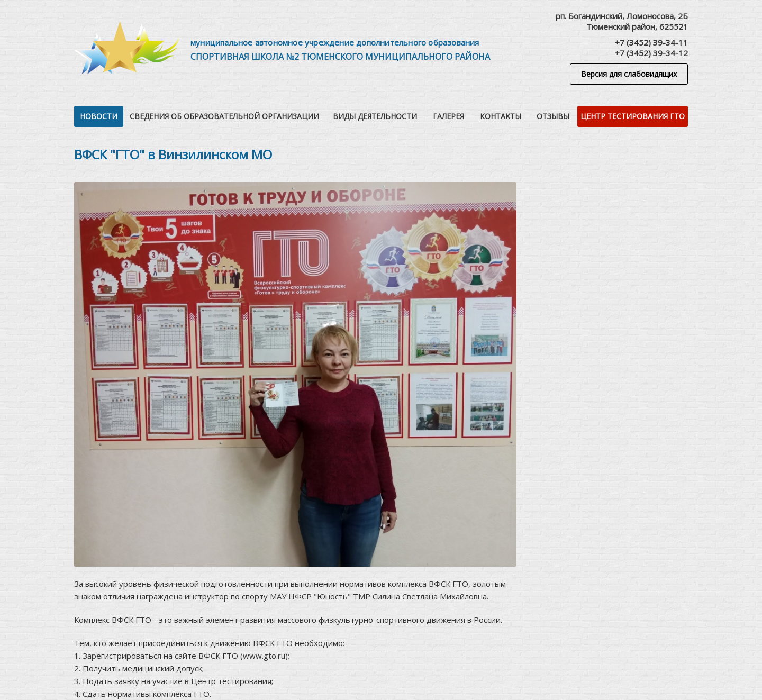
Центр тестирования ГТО (633, 116)
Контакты (501, 116)
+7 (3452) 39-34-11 (651, 42)
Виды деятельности (375, 116)
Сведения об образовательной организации (224, 116)
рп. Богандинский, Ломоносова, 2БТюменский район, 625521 (622, 21)
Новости (99, 116)
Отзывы (553, 116)
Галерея (448, 116)
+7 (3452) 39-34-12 (651, 53)
